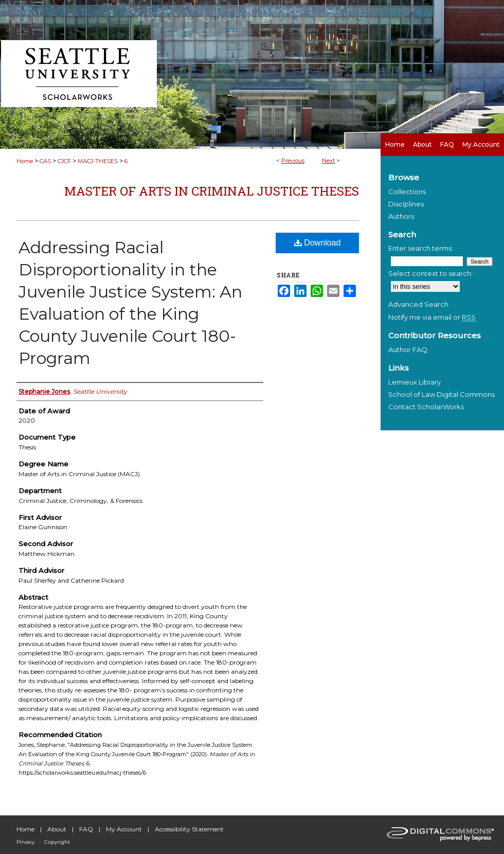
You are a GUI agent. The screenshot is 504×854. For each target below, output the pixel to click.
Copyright (57, 842)
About (57, 829)
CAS (45, 161)
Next (328, 161)
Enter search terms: (421, 248)
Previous (293, 161)
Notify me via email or (432, 317)
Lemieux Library (415, 382)
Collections (407, 191)
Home (25, 161)
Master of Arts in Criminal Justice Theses (212, 191)
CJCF (64, 161)
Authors (401, 216)
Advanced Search (418, 304)
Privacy (25, 842)
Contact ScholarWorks (426, 407)
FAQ (86, 829)
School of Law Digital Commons (442, 394)
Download (318, 243)
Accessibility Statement (189, 829)
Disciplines (406, 204)
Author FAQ (408, 350)
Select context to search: (430, 273)
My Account (124, 829)
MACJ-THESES (98, 161)
